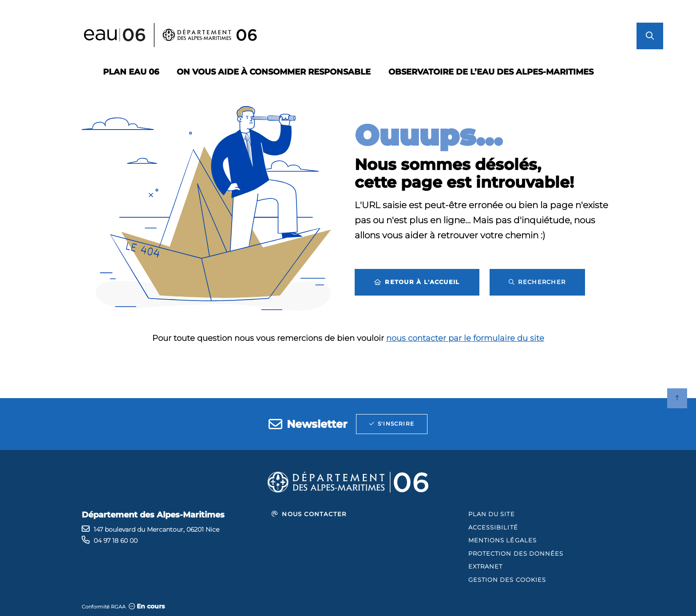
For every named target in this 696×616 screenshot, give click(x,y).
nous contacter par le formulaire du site (465, 338)
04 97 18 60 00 (116, 541)
